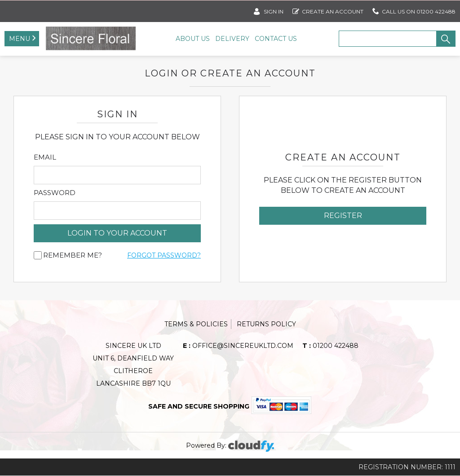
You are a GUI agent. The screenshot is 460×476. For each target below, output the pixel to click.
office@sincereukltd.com (238, 346)
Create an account (328, 10)
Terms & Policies (196, 325)
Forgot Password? (164, 256)
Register (343, 216)
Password (55, 193)
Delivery (232, 39)
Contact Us (276, 39)
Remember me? (73, 256)
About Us (193, 39)
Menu (20, 39)
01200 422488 (330, 346)
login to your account (117, 234)
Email (45, 158)
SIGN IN (269, 10)
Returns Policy (266, 325)
